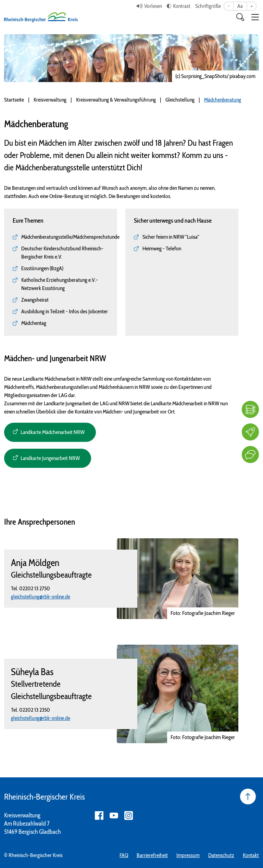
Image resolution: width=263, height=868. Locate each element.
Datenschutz (221, 855)
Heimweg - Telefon (162, 248)
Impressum (188, 855)
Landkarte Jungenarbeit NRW (50, 458)
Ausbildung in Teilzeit (43, 311)
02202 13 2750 (35, 588)
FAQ (124, 855)
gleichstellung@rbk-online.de (41, 597)
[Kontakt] (250, 455)
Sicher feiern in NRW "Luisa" (171, 237)
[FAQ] (250, 409)
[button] (255, 17)
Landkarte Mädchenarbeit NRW (53, 432)
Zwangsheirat (35, 300)
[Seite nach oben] (248, 797)
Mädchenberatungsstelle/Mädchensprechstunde (70, 237)
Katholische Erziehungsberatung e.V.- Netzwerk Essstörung (60, 284)
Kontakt (251, 855)
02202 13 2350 (35, 710)
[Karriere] (250, 432)
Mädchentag (34, 323)
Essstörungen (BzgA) (42, 268)
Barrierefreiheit (152, 855)
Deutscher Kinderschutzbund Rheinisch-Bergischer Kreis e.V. (62, 253)
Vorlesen (153, 6)
